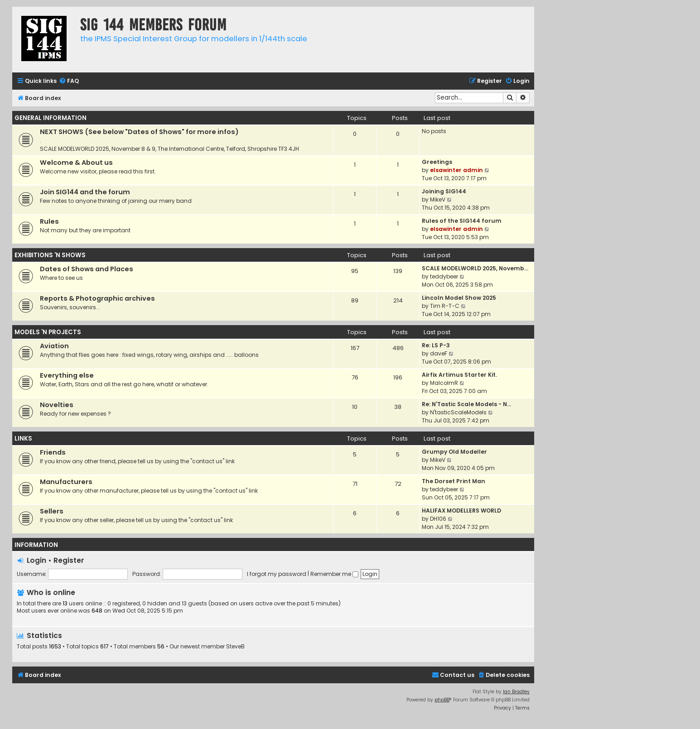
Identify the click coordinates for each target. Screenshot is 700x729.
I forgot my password (277, 574)
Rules (49, 221)
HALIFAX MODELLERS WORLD (461, 511)
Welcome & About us (76, 163)
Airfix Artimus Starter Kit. (459, 375)
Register (69, 560)
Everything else (67, 375)
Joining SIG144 (444, 191)
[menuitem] (69, 81)
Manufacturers (66, 482)
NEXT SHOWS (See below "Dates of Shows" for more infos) (139, 132)
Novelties (57, 405)
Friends (53, 452)
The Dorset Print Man (454, 481)
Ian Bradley (516, 692)
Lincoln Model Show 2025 (459, 298)
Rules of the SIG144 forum (462, 221)
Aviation (54, 346)
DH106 (438, 519)
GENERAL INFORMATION (51, 118)
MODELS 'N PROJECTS (48, 332)
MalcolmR (444, 383)
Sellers (52, 511)
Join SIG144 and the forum (85, 192)
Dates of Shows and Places (87, 269)
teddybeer (444, 276)
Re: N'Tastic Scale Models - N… (466, 404)
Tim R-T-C (445, 306)
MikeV (438, 199)
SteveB (235, 647)
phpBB (442, 700)
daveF (439, 353)
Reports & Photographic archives (97, 298)
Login (36, 560)
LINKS (23, 439)
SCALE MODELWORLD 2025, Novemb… (475, 268)
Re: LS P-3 (436, 345)
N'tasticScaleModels (458, 412)
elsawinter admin (456, 170)
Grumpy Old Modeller (454, 452)
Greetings (437, 162)
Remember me (334, 574)
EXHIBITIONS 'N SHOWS (50, 255)
